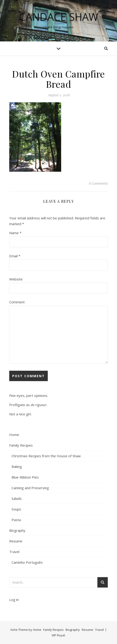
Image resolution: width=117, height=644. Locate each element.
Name (15, 233)
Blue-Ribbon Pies (25, 477)
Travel (14, 552)
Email (15, 256)
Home (14, 435)
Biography (17, 530)
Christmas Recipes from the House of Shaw (46, 456)
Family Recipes (21, 445)
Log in (14, 600)
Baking (17, 467)
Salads (17, 498)
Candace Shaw (59, 17)
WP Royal (58, 635)
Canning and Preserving (30, 488)
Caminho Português (27, 562)
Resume (16, 541)
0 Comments (98, 183)
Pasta (16, 520)
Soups (16, 509)
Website (16, 279)
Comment (17, 302)
